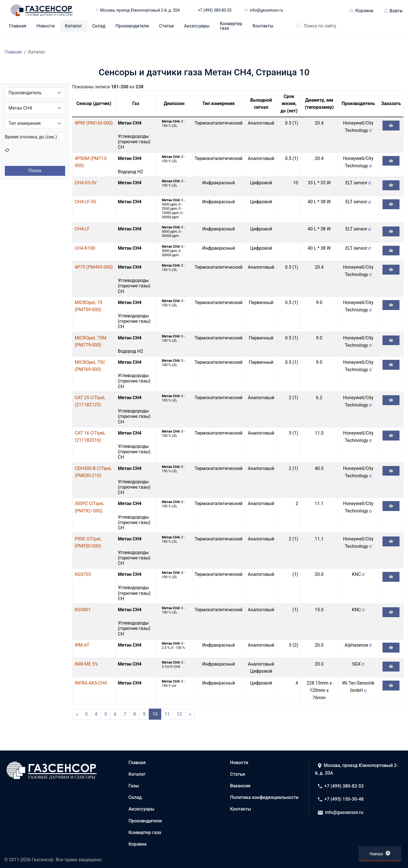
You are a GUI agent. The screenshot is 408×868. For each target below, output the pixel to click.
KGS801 (83, 610)
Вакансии (240, 786)
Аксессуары (197, 26)
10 (155, 714)
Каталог (73, 26)
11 (167, 714)
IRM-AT (82, 645)
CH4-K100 (85, 248)
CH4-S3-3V (86, 183)
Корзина (361, 10)
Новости (46, 26)
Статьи (166, 26)
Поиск (35, 171)
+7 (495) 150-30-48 (341, 799)
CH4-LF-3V (86, 202)
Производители (132, 26)
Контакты (263, 26)
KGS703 (83, 574)
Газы (134, 786)
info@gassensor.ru (341, 812)
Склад (99, 26)
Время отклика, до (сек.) (31, 137)
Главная (18, 26)
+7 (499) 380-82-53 (341, 786)
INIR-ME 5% (86, 664)
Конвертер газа (231, 26)
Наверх (380, 853)
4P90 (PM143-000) (94, 123)
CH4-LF (82, 229)
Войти (396, 11)
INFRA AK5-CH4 (91, 683)
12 (179, 714)
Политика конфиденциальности (264, 797)
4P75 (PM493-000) (94, 267)
